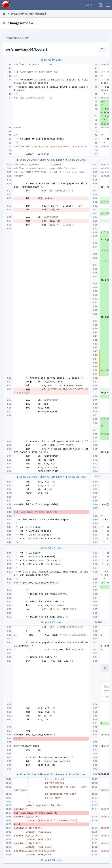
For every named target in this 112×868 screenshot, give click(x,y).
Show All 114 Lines (51, 774)
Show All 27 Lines (51, 548)
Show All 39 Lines (51, 60)
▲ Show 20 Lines (26, 160)
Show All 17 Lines (51, 622)
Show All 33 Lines (51, 860)
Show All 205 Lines (51, 477)
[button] (108, 5)
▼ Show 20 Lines (75, 160)
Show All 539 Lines (51, 160)
